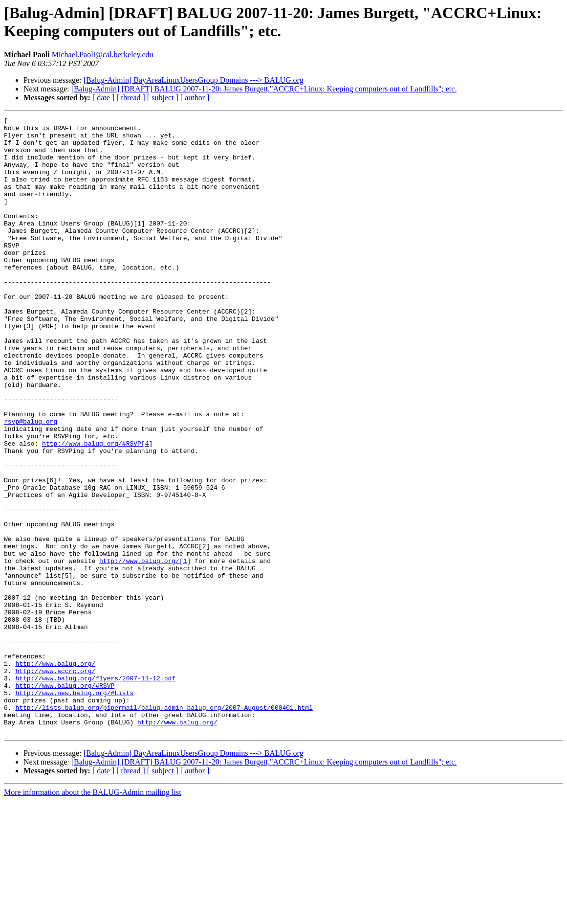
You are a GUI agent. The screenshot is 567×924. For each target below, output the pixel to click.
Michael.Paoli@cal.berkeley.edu (103, 55)
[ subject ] (163, 98)
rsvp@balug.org (31, 483)
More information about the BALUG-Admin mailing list (93, 915)
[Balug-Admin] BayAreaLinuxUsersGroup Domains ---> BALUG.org (194, 80)
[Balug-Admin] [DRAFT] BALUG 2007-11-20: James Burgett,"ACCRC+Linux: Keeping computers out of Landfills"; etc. (264, 89)
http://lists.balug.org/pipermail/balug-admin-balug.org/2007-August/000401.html (164, 826)
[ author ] (195, 98)
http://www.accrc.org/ (55, 782)
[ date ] (103, 98)
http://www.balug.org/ (55, 773)
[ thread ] (131, 98)
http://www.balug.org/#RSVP (65, 800)
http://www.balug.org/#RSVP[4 (95, 509)
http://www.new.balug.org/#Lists (74, 809)
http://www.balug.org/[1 (143, 650)
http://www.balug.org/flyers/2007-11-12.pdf (95, 791)
